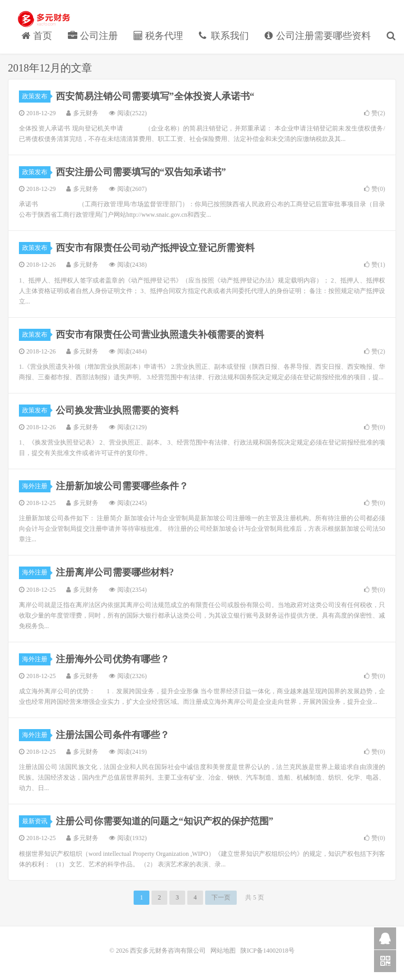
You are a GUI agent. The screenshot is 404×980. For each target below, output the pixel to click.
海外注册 (36, 486)
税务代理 (159, 36)
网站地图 (224, 951)
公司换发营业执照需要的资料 (117, 410)
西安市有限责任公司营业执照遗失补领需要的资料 (160, 335)
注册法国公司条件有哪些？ (113, 735)
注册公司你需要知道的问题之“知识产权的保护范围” (165, 821)
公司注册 (93, 36)
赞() (375, 113)
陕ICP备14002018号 (267, 951)
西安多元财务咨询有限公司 (45, 19)
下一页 (221, 897)
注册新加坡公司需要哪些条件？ (122, 486)
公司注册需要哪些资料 (318, 36)
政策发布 (36, 96)
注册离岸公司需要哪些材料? (115, 572)
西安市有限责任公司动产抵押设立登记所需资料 (155, 248)
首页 (37, 36)
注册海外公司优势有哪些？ (113, 659)
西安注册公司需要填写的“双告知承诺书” (141, 172)
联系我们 (224, 36)
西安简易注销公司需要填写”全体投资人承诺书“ (155, 96)
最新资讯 (36, 821)
